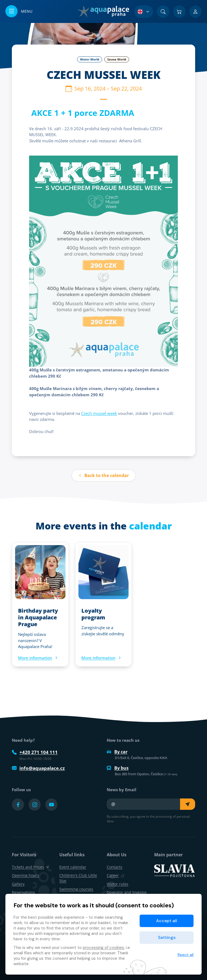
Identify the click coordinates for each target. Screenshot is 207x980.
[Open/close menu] (19, 11)
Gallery (18, 884)
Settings (167, 937)
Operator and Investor (127, 892)
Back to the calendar (104, 475)
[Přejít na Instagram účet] (35, 805)
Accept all (167, 921)
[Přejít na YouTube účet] (51, 805)
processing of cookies (103, 948)
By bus (118, 768)
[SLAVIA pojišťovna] (174, 870)
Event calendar (73, 867)
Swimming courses (76, 889)
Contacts (115, 867)
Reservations (23, 892)
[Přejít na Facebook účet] (18, 805)
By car (117, 752)
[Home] (103, 11)
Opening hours (25, 875)
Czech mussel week (99, 413)
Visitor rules (118, 884)
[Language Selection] (144, 12)
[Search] (163, 12)
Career (115, 875)
